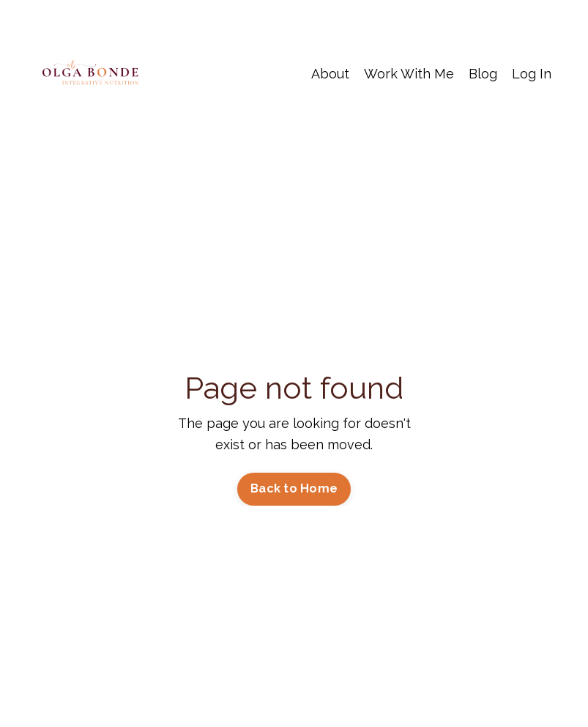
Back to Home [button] (294, 488)
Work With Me (409, 74)
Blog (483, 74)
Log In (532, 74)
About (330, 74)
